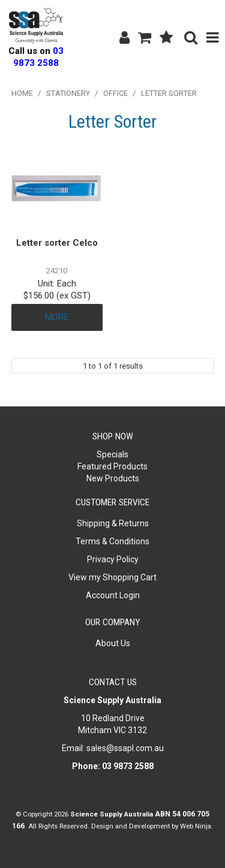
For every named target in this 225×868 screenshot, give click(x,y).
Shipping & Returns (113, 523)
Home (22, 93)
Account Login (113, 595)
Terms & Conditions (112, 541)
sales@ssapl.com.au (125, 748)
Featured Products (112, 466)
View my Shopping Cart (112, 577)
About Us (113, 643)
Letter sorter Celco (57, 243)
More (57, 317)
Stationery (68, 93)
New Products (113, 478)
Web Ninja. (196, 826)
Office (115, 93)
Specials (112, 454)
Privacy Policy (113, 559)
